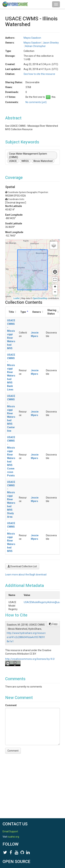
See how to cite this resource (39, 74)
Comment (11, 705)
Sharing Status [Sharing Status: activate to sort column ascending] (52, 312)
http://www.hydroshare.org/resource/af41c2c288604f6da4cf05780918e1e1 (26, 637)
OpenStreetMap (40, 298)
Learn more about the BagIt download (26, 575)
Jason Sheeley (51, 43)
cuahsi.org (13, 837)
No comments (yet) (36, 102)
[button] (54, 245)
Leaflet (16, 298)
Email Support (10, 831)
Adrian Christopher (35, 46)
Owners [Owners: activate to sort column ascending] (37, 312)
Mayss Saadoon (32, 38)
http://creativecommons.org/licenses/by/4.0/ (30, 659)
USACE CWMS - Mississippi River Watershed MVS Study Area (11, 499)
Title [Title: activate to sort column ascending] (11, 312)
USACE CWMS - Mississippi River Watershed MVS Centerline (11, 413)
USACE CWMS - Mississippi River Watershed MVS (11, 334)
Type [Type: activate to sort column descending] (23, 312)
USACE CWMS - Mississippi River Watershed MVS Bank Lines (11, 372)
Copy (53, 624)
